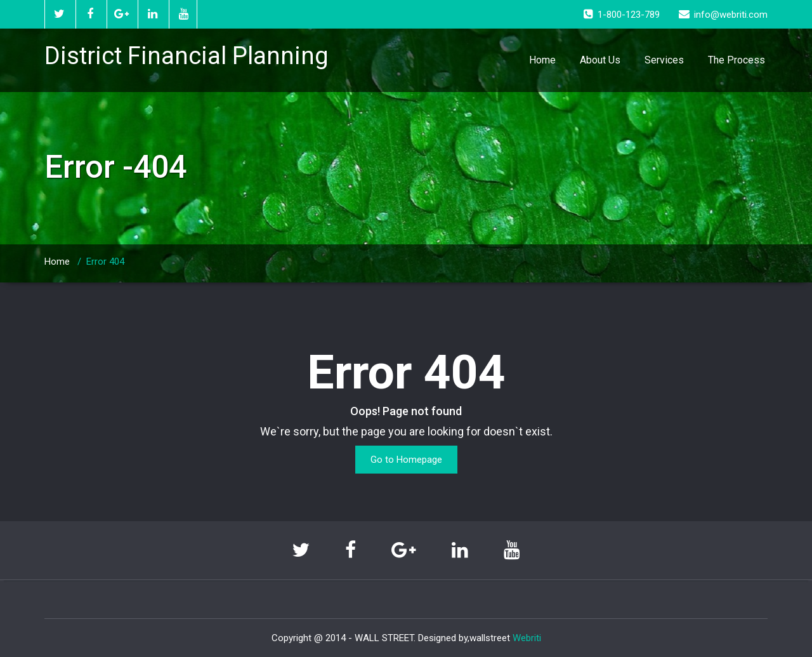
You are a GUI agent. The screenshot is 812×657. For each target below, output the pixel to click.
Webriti (527, 638)
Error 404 (105, 262)
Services (664, 60)
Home (542, 60)
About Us (600, 60)
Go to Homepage (406, 460)
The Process (737, 60)
